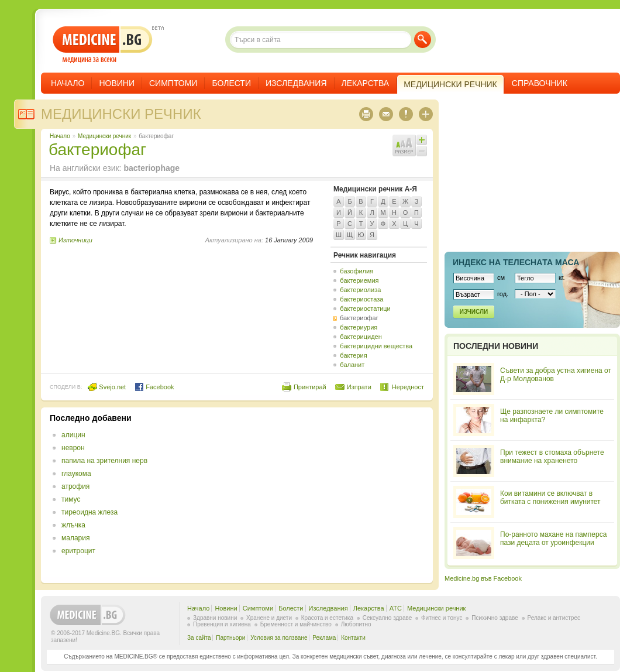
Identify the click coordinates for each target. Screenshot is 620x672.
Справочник (540, 83)
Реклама (324, 638)
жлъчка (73, 525)
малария (75, 538)
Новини (117, 83)
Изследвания (296, 83)
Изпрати (359, 387)
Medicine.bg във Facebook (483, 578)
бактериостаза (361, 299)
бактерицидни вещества (376, 346)
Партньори (230, 638)
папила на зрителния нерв (104, 461)
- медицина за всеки (103, 45)
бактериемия (359, 280)
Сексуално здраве (387, 618)
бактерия (353, 355)
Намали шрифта (422, 151)
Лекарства (366, 83)
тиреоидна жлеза (89, 512)
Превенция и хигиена (222, 624)
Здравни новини (215, 618)
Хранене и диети (269, 618)
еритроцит (78, 551)
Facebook (154, 387)
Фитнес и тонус (442, 618)
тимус (71, 499)
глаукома (76, 474)
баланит (352, 365)
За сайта (199, 638)
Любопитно (356, 624)
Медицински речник (121, 114)
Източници (75, 240)
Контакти (353, 638)
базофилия (356, 271)
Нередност (408, 387)
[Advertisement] (329, 495)
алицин (73, 435)
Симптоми (173, 83)
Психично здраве (495, 618)
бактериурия (359, 327)
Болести (231, 83)
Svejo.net (107, 387)
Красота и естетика (327, 618)
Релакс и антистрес (554, 618)
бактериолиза (360, 290)
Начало (68, 83)
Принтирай (310, 387)
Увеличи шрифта (422, 140)
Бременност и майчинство (296, 624)
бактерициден (361, 337)
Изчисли (474, 312)
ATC (396, 608)
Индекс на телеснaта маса (516, 262)
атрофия (75, 486)
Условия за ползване (279, 638)
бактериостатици (365, 308)
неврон (73, 448)
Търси (423, 40)
